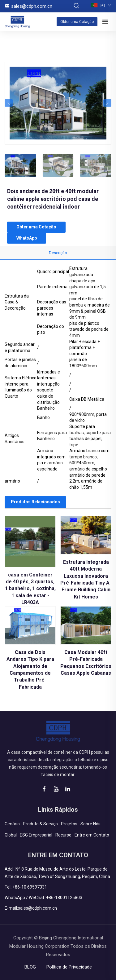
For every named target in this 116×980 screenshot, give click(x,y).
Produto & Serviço (40, 824)
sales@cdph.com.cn (32, 6)
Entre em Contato (92, 835)
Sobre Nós (90, 824)
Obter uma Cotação (77, 22)
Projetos (69, 824)
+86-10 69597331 (30, 887)
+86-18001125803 (64, 898)
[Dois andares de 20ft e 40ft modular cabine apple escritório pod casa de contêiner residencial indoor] (58, 103)
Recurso (63, 835)
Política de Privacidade (69, 967)
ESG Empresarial (36, 835)
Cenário (12, 824)
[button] (9, 103)
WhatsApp (27, 238)
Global (11, 835)
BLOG (30, 967)
